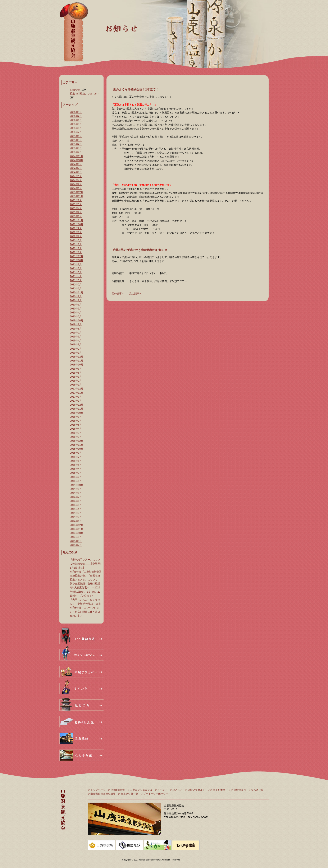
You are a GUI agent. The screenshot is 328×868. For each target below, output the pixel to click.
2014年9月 (76, 489)
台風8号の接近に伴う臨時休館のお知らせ (140, 250)
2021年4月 (76, 276)
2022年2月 (76, 248)
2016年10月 (77, 413)
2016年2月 (76, 437)
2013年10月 (77, 533)
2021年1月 (76, 289)
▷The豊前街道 (116, 790)
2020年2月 (76, 317)
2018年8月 (76, 369)
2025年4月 (76, 144)
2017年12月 (77, 389)
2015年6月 (76, 461)
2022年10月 (77, 224)
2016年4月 (76, 429)
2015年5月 (76, 465)
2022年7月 (76, 236)
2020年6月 (76, 305)
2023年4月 (76, 208)
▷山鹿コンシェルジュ (140, 790)
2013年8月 (76, 541)
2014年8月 (76, 493)
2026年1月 (76, 120)
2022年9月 (76, 228)
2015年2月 (76, 477)
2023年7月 (76, 200)
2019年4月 (76, 341)
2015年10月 (77, 449)
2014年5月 (76, 505)
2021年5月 (76, 272)
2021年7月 (76, 269)
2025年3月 (76, 148)
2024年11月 (77, 156)
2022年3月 (76, 244)
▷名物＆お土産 (217, 790)
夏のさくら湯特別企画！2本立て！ (136, 89)
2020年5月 (76, 309)
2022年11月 (77, 220)
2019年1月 (76, 353)
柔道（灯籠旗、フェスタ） (85, 94)
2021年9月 (76, 265)
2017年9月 (76, 397)
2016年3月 (76, 433)
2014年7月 (76, 497)
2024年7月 (76, 168)
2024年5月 (76, 176)
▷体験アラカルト (195, 790)
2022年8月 (76, 232)
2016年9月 (76, 417)
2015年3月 (76, 473)
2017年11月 (77, 393)
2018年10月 (77, 365)
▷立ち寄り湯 (256, 790)
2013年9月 (76, 537)
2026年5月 (76, 112)
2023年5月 (76, 204)
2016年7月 (76, 421)
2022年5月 (76, 241)
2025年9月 (76, 124)
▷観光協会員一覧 (128, 794)
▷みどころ (176, 790)
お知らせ (75, 90)
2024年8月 (76, 164)
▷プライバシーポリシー (154, 794)
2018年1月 (76, 385)
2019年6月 (76, 337)
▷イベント (161, 790)
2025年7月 (76, 132)
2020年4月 (76, 313)
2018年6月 (76, 373)
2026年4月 (76, 116)
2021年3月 (76, 280)
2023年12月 (77, 192)
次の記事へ (136, 294)
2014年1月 (76, 521)
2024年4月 (76, 180)
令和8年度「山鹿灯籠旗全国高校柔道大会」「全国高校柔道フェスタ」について (86, 576)
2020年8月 (76, 300)
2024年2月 (76, 184)
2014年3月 (76, 513)
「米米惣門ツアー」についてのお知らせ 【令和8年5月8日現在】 (86, 564)
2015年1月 (76, 481)
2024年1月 (76, 188)
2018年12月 (77, 357)
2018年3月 (76, 377)
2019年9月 (76, 325)
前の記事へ (118, 294)
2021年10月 (77, 260)
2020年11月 (77, 293)
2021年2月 (76, 285)
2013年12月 (77, 525)
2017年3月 (76, 401)
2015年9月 (76, 453)
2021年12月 (77, 256)
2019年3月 (76, 345)
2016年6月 (76, 425)
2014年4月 (76, 509)
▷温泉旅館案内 (237, 790)
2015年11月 (77, 445)
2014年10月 (77, 485)
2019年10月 (77, 321)
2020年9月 (76, 297)
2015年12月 (77, 441)
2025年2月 (76, 152)
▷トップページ (97, 790)
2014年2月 (76, 517)
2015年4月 (76, 469)
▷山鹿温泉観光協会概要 (102, 794)
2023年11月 (77, 196)
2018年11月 (77, 361)
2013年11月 (77, 529)
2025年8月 (76, 128)
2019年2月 (76, 349)
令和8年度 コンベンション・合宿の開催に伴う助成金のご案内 (85, 612)
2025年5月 (76, 140)
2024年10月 (77, 160)
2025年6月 (76, 136)
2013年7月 (76, 545)
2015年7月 (76, 457)
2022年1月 (76, 252)
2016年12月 (77, 405)
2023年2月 (76, 212)
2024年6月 (76, 172)
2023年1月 (76, 216)
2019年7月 (76, 333)
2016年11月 (77, 409)
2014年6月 (76, 501)
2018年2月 (76, 381)
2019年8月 (76, 329)
